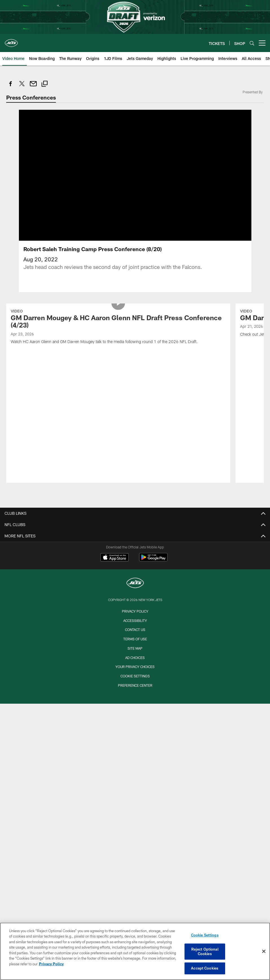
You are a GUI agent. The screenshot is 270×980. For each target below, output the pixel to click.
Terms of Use (135, 557)
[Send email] (33, 87)
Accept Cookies (205, 968)
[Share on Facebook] (11, 87)
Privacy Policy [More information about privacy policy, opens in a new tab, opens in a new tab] (51, 964)
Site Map (135, 567)
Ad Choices (135, 576)
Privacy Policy (135, 530)
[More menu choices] (262, 43)
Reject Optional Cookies (205, 951)
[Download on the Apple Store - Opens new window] (115, 477)
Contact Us (135, 548)
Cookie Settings (135, 595)
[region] (135, 951)
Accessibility (135, 539)
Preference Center (135, 604)
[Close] (264, 951)
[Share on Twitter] (22, 87)
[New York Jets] (135, 502)
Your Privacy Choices (135, 585)
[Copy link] (45, 84)
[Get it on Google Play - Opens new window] (153, 479)
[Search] (252, 43)
